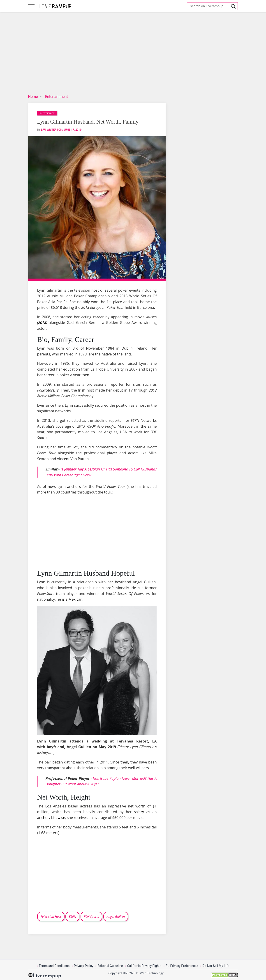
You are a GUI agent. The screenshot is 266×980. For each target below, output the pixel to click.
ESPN (72, 917)
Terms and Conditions (54, 966)
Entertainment (57, 97)
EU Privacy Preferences (182, 966)
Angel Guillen (116, 917)
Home (33, 97)
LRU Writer (49, 130)
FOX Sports (91, 917)
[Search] (212, 6)
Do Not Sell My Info (216, 966)
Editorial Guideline (110, 966)
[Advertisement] (141, 54)
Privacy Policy (83, 966)
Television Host (51, 917)
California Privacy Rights (144, 966)
